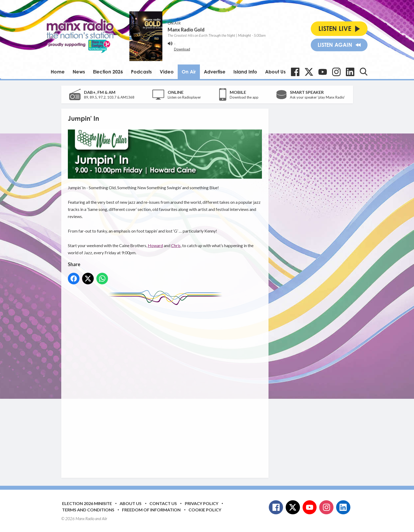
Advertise (215, 72)
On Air (189, 72)
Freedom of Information (151, 510)
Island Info (245, 72)
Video (167, 72)
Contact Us (163, 503)
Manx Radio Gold (186, 30)
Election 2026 (108, 72)
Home (58, 72)
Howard (155, 245)
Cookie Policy (205, 510)
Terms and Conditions (88, 510)
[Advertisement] (167, 387)
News (79, 72)
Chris (176, 245)
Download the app (244, 97)
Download (182, 49)
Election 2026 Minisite (87, 503)
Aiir (105, 519)
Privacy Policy (202, 503)
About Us (275, 72)
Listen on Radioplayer (184, 97)
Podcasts (141, 72)
